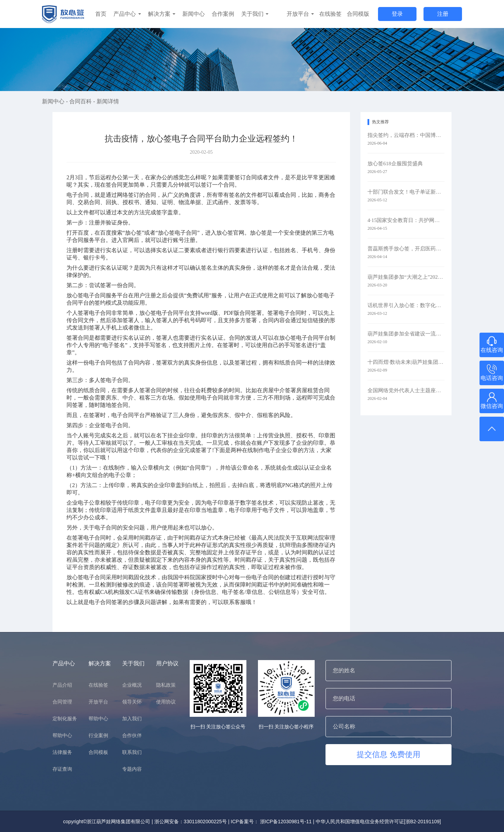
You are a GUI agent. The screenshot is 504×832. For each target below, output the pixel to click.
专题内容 (132, 769)
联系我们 (132, 752)
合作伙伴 (132, 735)
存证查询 (62, 769)
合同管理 (62, 702)
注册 (443, 14)
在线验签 (330, 14)
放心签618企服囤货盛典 (395, 164)
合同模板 (98, 752)
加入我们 (132, 719)
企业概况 (132, 685)
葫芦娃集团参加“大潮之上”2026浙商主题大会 (406, 277)
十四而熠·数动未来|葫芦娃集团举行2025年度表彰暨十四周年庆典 (406, 362)
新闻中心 (194, 14)
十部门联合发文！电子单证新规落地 (406, 192)
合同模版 (358, 14)
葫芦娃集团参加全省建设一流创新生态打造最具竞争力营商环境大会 (406, 334)
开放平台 (300, 14)
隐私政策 (166, 685)
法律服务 (62, 752)
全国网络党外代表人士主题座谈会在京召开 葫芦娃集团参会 (406, 390)
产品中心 (127, 14)
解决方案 (162, 14)
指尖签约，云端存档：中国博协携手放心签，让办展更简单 (406, 135)
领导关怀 (132, 702)
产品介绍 (62, 685)
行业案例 (98, 735)
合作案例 (223, 14)
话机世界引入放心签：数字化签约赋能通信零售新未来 (406, 305)
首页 (101, 14)
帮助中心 (62, 735)
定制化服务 (65, 719)
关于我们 (255, 14)
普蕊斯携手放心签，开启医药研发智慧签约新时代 (406, 249)
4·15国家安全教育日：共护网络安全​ (406, 220)
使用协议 (166, 702)
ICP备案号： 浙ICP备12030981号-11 (271, 821)
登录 (397, 14)
